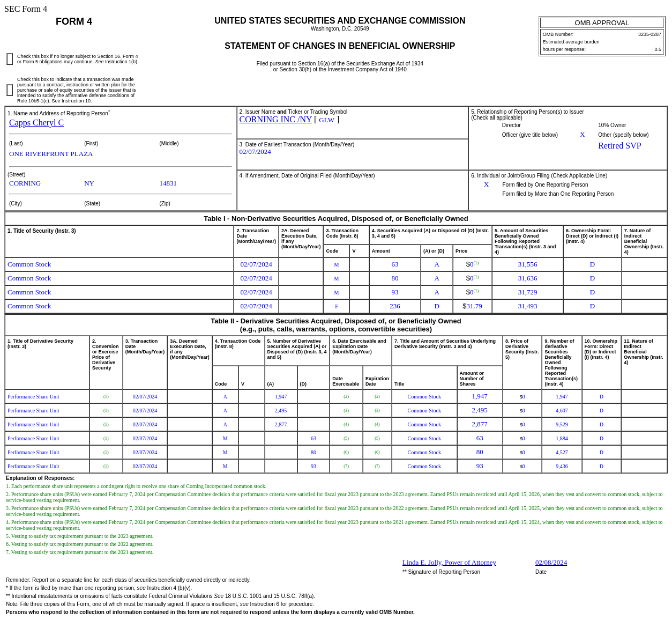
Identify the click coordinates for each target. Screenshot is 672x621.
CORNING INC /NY (276, 119)
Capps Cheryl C (36, 123)
